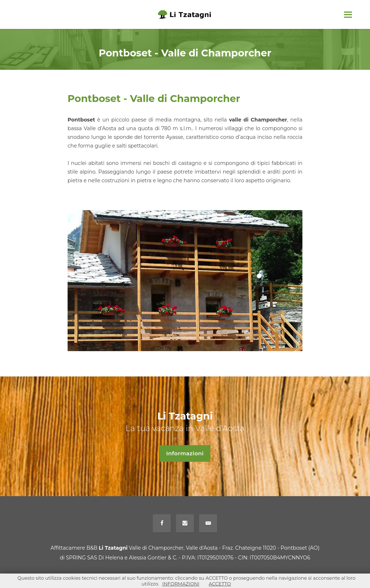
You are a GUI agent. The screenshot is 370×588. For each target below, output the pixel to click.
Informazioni (188, 454)
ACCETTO (220, 584)
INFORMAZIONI (181, 584)
